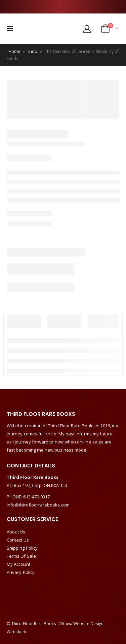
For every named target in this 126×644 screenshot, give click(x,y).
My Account (18, 564)
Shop (32, 51)
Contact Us (18, 540)
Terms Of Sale (21, 556)
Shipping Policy (22, 548)
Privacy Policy (21, 572)
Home (14, 51)
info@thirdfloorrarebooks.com (38, 505)
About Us (16, 532)
